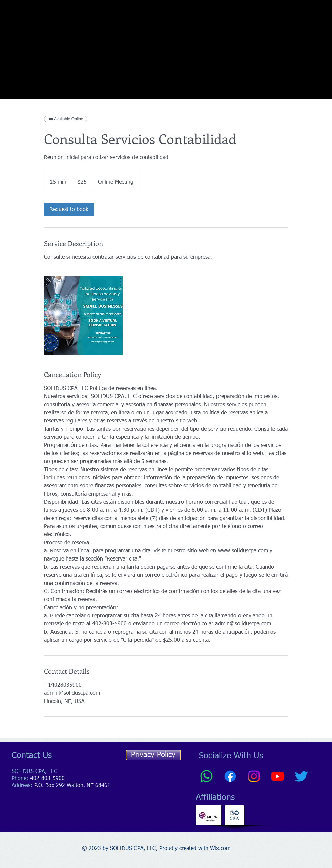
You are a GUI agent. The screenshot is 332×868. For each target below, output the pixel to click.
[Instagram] (254, 776)
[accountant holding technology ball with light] (83, 316)
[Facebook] (230, 776)
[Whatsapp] (206, 776)
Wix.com (220, 849)
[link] (69, 210)
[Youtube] (278, 776)
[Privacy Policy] (153, 755)
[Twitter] (301, 776)
